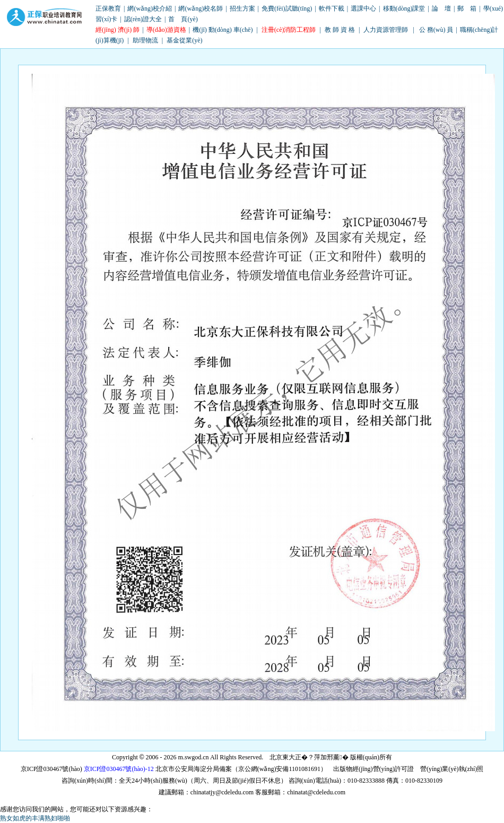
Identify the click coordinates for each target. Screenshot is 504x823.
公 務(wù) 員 (436, 30)
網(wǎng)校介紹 (150, 8)
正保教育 (108, 8)
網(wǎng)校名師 (201, 8)
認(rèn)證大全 (143, 19)
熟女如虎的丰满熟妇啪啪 (35, 818)
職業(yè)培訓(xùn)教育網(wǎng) (45, 18)
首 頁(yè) (183, 19)
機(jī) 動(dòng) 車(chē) (223, 30)
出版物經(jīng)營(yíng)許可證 (373, 769)
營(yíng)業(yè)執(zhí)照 (452, 769)
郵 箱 (467, 8)
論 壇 (441, 8)
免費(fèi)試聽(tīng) (287, 8)
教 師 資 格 (340, 30)
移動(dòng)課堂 (404, 8)
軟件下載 (332, 8)
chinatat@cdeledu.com (316, 792)
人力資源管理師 (386, 30)
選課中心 (363, 8)
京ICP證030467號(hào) (51, 769)
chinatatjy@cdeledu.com (222, 792)
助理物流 (145, 40)
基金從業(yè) (184, 40)
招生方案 (242, 8)
